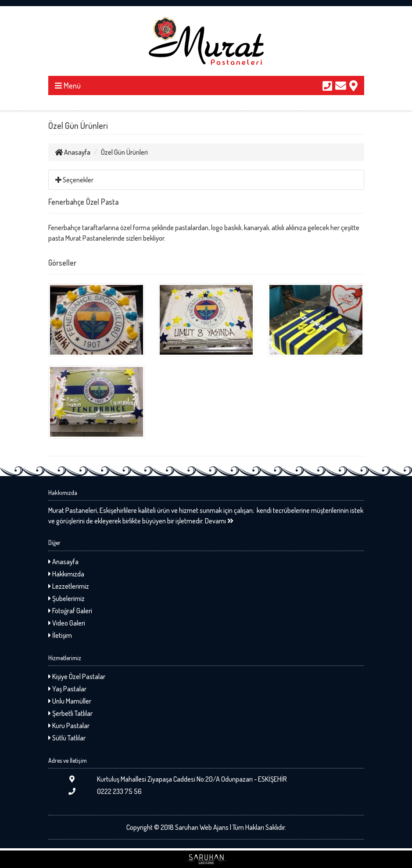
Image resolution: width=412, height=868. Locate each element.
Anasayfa (73, 152)
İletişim (60, 635)
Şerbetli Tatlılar (70, 713)
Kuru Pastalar (69, 726)
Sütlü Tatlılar (67, 738)
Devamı (219, 521)
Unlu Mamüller (70, 701)
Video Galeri (67, 623)
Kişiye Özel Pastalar (77, 676)
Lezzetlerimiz (69, 586)
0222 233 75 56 (95, 791)
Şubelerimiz (66, 598)
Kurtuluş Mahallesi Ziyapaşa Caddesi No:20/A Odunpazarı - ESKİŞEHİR (168, 779)
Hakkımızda (66, 574)
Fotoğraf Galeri (70, 611)
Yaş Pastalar (67, 689)
